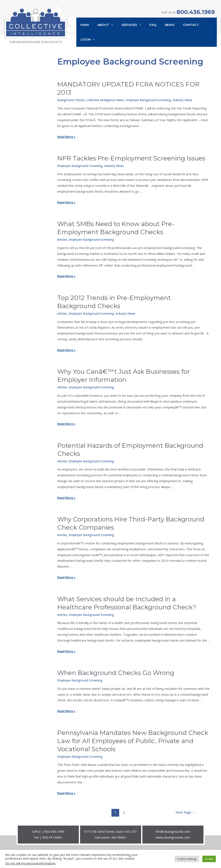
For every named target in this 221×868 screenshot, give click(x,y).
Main (89, 35)
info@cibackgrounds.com (173, 827)
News (166, 35)
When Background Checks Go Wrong (116, 668)
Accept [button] (209, 859)
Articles (63, 235)
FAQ (151, 35)
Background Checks (71, 95)
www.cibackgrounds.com (173, 833)
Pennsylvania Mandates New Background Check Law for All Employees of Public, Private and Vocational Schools (133, 736)
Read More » (67, 132)
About (108, 35)
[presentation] (114, 35)
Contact (185, 35)
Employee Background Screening (152, 95)
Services (132, 35)
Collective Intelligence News (107, 95)
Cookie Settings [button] (187, 859)
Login (207, 35)
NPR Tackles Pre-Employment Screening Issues (131, 154)
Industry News (188, 95)
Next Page (185, 808)
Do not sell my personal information (30, 863)
